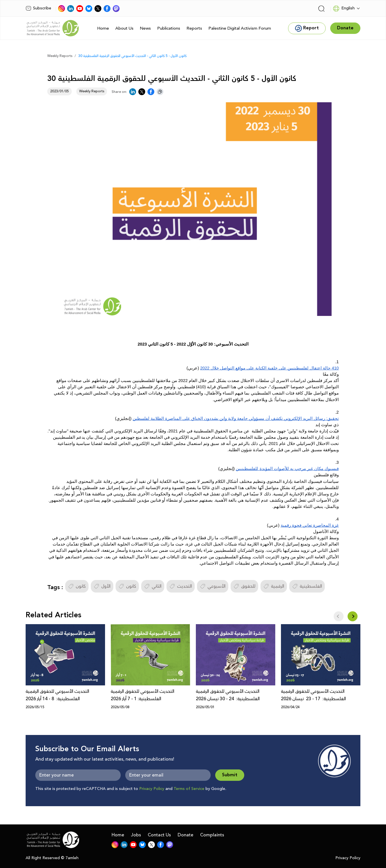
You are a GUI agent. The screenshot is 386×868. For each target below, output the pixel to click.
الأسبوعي (213, 586)
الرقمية (274, 586)
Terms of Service (189, 789)
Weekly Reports (60, 56)
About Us (124, 28)
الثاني (153, 586)
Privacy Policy (152, 789)
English (344, 9)
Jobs (136, 835)
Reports (194, 28)
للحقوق (244, 586)
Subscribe (38, 8)
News (145, 28)
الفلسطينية (307, 586)
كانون (77, 586)
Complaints (212, 835)
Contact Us (159, 835)
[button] (353, 616)
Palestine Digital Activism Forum (240, 28)
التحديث (181, 586)
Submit (230, 775)
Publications (169, 28)
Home (103, 28)
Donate (185, 835)
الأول (102, 586)
